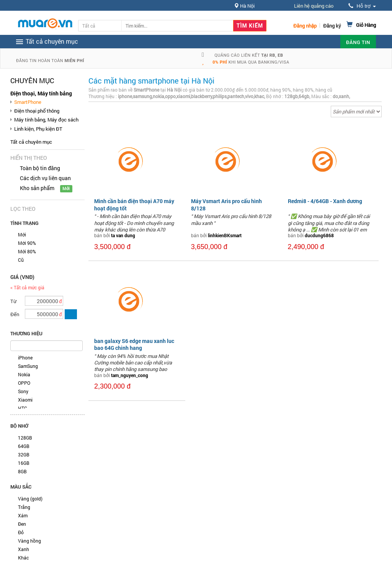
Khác (23, 558)
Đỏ (21, 532)
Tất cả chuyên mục (31, 142)
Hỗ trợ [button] (362, 6)
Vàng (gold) (30, 499)
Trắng (24, 507)
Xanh (24, 549)
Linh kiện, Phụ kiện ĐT (38, 129)
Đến (15, 314)
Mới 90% (27, 243)
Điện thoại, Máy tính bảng (41, 93)
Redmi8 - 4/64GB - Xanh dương (325, 201)
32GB (24, 454)
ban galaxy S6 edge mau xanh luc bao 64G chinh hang (134, 344)
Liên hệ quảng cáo (314, 6)
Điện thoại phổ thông (37, 111)
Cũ (21, 260)
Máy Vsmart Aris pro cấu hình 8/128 (226, 204)
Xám (23, 515)
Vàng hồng (29, 541)
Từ (13, 301)
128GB (25, 438)
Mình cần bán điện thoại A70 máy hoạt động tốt (134, 204)
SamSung (28, 366)
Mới (22, 235)
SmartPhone (28, 102)
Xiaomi (25, 400)
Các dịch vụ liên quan (45, 178)
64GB (24, 446)
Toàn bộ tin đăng (40, 168)
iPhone (25, 358)
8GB (22, 471)
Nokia (24, 374)
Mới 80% (27, 251)
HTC (23, 408)
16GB (24, 463)
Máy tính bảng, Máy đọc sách (46, 120)
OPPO (24, 383)
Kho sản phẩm (37, 188)
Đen (22, 524)
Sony (23, 391)
